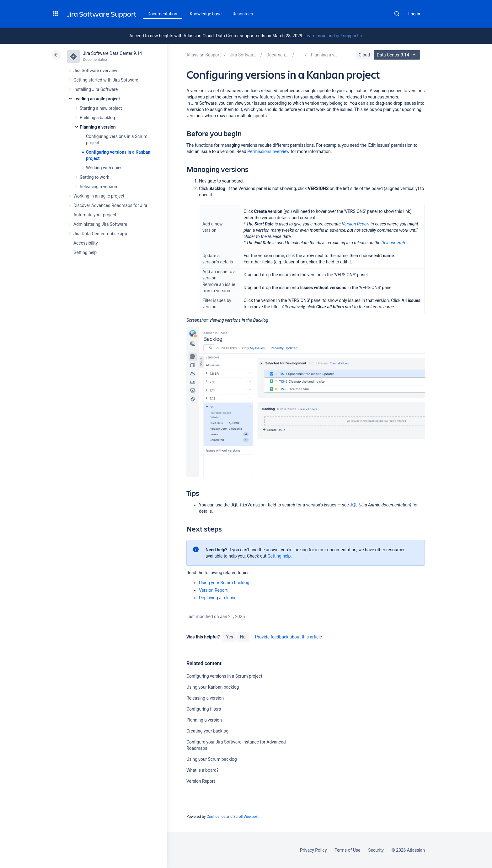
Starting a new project (101, 108)
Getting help (85, 252)
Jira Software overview (95, 71)
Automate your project (95, 215)
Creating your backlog (207, 731)
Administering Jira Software (100, 224)
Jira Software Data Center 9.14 (112, 53)
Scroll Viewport (246, 817)
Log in (414, 14)
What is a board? (202, 770)
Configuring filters (204, 709)
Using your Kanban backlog (213, 687)
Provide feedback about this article (289, 637)
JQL (354, 505)
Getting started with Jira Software (106, 80)
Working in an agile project (99, 196)
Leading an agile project (97, 99)
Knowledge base (206, 14)
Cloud (364, 55)
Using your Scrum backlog (224, 583)
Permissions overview (268, 151)
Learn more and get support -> (333, 36)
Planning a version (98, 127)
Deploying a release (218, 598)
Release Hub (393, 243)
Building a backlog (97, 118)
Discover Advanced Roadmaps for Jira (110, 205)
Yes (229, 637)
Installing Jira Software (96, 89)
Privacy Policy (313, 850)
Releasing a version (98, 187)
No (243, 637)
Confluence (216, 817)
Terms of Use (347, 850)
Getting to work (94, 177)
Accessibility (86, 243)
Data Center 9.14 (398, 55)
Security (376, 850)
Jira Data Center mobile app (100, 234)
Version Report (356, 224)
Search (397, 14)
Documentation (162, 14)
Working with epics (104, 168)
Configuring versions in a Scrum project (224, 676)
